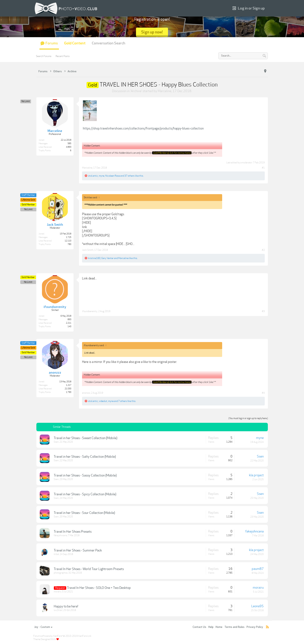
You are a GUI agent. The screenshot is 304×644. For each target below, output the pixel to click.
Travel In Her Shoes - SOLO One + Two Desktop (99, 588)
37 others (129, 176)
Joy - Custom (43, 627)
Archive (136, 91)
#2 (263, 250)
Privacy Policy (255, 627)
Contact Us (199, 627)
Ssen (56, 442)
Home (219, 627)
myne (102, 176)
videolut (103, 401)
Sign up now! (152, 32)
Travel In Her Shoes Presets (73, 532)
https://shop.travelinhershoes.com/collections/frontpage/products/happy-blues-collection (143, 128)
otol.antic (93, 176)
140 (69, 327)
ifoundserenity (90, 311)
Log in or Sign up (249, 8)
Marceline (165, 91)
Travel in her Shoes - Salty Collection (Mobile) (85, 457)
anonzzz (86, 393)
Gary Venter (107, 258)
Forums (52, 43)
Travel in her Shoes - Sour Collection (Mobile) (84, 513)
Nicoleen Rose (113, 176)
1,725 (69, 237)
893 (69, 320)
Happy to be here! (66, 606)
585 (69, 144)
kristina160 (94, 258)
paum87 (258, 569)
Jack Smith (88, 250)
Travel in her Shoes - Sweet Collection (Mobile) (85, 438)
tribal (56, 554)
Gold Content (75, 43)
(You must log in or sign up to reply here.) (248, 418)
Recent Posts (63, 56)
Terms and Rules (234, 627)
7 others (123, 401)
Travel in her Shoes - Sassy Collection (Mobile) (85, 475)
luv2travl (58, 610)
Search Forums (44, 56)
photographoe (61, 573)
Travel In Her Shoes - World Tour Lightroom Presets (89, 569)
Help (211, 627)
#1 (263, 168)
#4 (263, 393)
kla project (256, 475)
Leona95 (258, 606)
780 (69, 244)
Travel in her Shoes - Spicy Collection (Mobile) (85, 494)
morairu (58, 592)
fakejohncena (60, 535)
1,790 (69, 392)
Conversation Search (108, 43)
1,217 (69, 385)
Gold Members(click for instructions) (172, 153)
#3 (263, 311)
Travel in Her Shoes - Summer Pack (78, 550)
